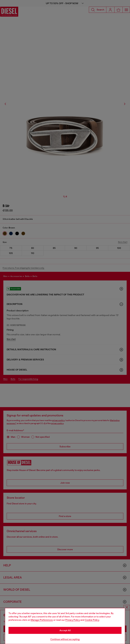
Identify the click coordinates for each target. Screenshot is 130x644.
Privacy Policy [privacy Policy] (73, 620)
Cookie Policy (92, 620)
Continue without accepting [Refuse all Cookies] (65, 639)
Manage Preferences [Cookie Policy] (42, 620)
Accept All (65, 630)
